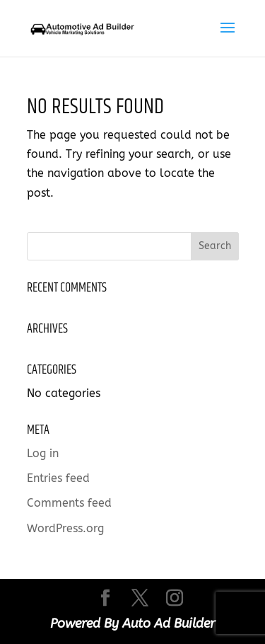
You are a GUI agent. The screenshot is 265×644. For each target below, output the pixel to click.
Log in (43, 453)
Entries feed (58, 478)
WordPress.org (65, 528)
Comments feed (69, 503)
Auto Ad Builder (169, 623)
